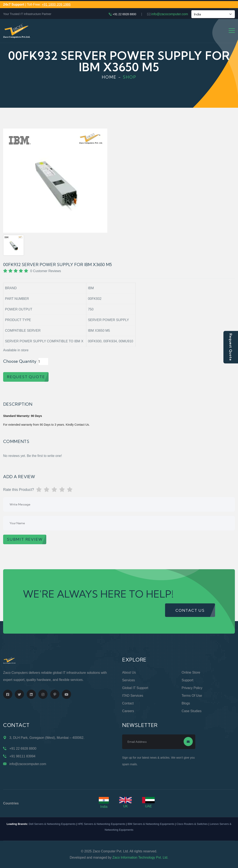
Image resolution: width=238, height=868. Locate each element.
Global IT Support (135, 688)
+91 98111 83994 (22, 756)
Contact (128, 703)
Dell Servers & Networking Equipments (52, 824)
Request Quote (231, 347)
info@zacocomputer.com (170, 14)
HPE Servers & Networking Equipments (101, 824)
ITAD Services (133, 696)
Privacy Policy (192, 688)
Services (128, 680)
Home (109, 77)
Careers (128, 711)
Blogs (186, 703)
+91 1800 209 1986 (56, 4)
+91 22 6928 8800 (124, 14)
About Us (129, 672)
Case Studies (192, 711)
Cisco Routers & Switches (192, 824)
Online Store (191, 672)
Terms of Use (192, 696)
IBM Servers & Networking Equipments (151, 824)
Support (188, 680)
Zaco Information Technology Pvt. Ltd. (140, 857)
